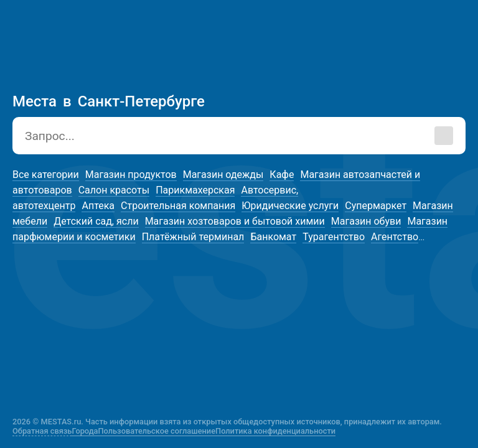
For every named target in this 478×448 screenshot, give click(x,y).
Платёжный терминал (193, 237)
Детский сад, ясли (96, 221)
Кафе (282, 175)
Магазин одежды (223, 175)
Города (85, 431)
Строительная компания (178, 206)
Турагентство (334, 237)
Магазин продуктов (131, 175)
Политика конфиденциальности (275, 431)
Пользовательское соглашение (157, 431)
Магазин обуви (366, 221)
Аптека (98, 206)
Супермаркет (376, 206)
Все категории (46, 175)
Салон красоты (114, 190)
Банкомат (273, 237)
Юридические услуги (290, 206)
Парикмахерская (195, 190)
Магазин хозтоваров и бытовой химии (235, 221)
